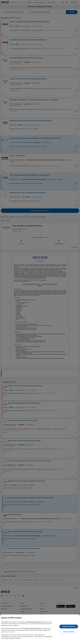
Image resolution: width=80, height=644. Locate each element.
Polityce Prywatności (10, 632)
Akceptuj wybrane (69, 632)
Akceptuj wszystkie (69, 626)
